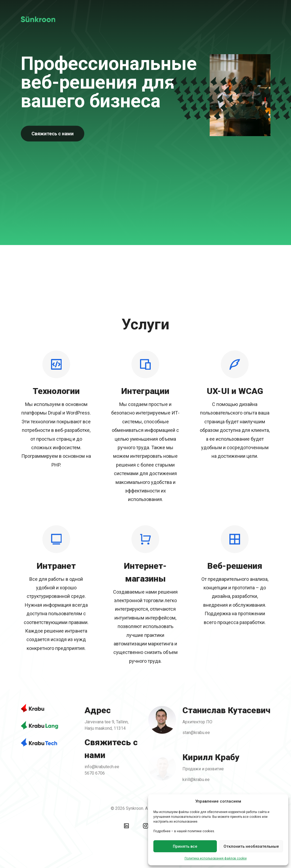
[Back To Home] (41, 19)
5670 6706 (96, 773)
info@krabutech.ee (103, 766)
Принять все (185, 846)
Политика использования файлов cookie (216, 858)
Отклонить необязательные (251, 846)
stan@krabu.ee (195, 733)
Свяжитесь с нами (53, 134)
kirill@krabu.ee (195, 779)
